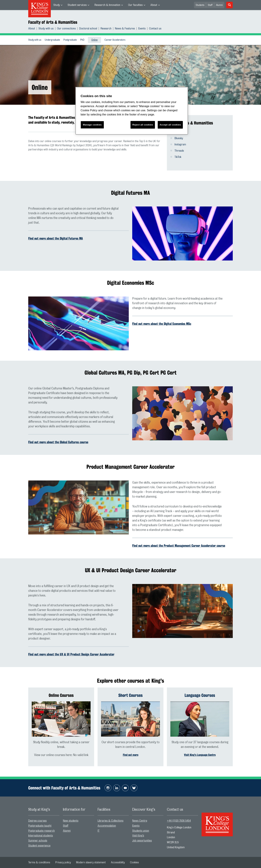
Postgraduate (70, 40)
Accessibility (118, 862)
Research (106, 29)
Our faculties (135, 5)
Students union (141, 831)
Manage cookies (92, 125)
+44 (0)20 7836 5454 (179, 821)
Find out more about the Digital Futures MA (56, 238)
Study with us (46, 29)
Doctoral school (88, 29)
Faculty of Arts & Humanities (53, 22)
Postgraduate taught (40, 826)
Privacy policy (63, 862)
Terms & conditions (39, 862)
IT (99, 831)
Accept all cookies (170, 125)
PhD (82, 40)
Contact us (155, 29)
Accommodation (107, 826)
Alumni (219, 5)
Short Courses (130, 695)
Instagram (180, 145)
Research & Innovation (107, 5)
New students (71, 821)
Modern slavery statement (91, 862)
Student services (77, 5)
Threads (179, 151)
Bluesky (179, 138)
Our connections (66, 29)
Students (200, 5)
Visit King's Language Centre (200, 755)
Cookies (134, 862)
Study (57, 5)
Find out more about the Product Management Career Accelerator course (179, 546)
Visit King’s (138, 836)
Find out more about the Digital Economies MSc (162, 324)
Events (142, 29)
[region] (132, 111)
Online (94, 40)
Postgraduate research (42, 831)
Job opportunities (142, 841)
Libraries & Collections (110, 821)
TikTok (178, 157)
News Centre (140, 821)
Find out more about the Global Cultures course (58, 442)
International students (41, 836)
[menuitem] (58, 5)
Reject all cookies (143, 125)
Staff (210, 5)
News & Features (125, 29)
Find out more (131, 755)
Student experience (39, 846)
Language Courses (200, 695)
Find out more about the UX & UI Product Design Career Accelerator (71, 654)
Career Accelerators (115, 40)
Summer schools (38, 841)
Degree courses (37, 821)
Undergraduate (52, 40)
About (154, 5)
